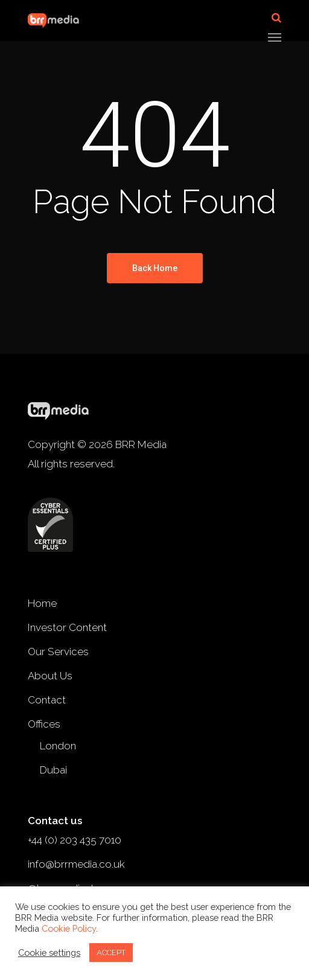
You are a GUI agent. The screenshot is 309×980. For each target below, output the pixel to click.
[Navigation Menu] (275, 37)
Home (42, 603)
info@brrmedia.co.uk (76, 864)
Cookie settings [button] (49, 953)
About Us (50, 676)
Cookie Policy (69, 928)
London (58, 746)
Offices (44, 724)
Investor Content (67, 627)
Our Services (58, 652)
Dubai (53, 770)
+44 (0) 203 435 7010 (75, 840)
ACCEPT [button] (111, 953)
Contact (47, 700)
